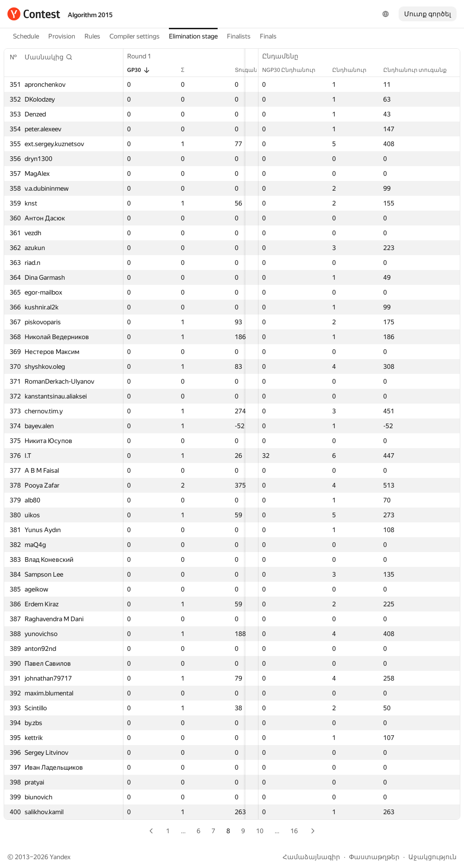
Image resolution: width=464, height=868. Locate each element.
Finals (268, 36)
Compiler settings (135, 36)
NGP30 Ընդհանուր (293, 70)
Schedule (26, 36)
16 (294, 831)
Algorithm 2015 (90, 15)
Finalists (239, 36)
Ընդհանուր (354, 70)
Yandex (60, 857)
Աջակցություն (432, 857)
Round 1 (144, 56)
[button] (49, 57)
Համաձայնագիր (311, 857)
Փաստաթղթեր (374, 857)
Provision (62, 36)
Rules (92, 36)
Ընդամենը (285, 56)
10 (260, 831)
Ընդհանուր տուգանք (420, 70)
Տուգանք (219, 70)
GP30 (139, 70)
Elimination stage (193, 36)
